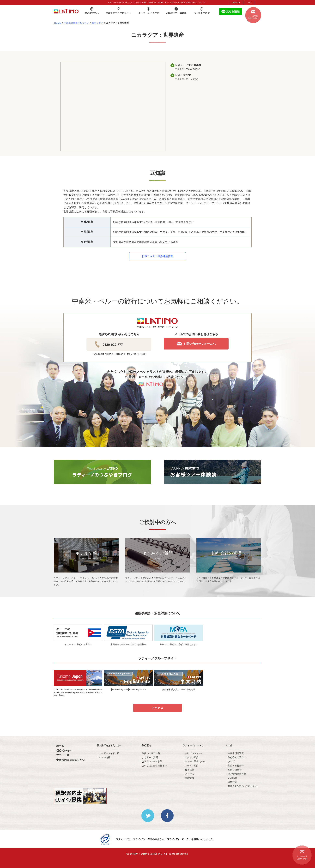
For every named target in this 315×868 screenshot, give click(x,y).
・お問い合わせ (234, 770)
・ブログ (230, 761)
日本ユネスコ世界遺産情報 (157, 256)
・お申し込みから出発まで (153, 766)
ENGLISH (236, 3)
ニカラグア (97, 23)
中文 (250, 3)
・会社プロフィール (193, 753)
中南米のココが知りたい (76, 23)
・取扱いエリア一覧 (150, 753)
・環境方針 (231, 782)
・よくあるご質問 (149, 757)
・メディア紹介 (191, 766)
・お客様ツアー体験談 (151, 761)
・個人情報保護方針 (236, 774)
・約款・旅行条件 (235, 766)
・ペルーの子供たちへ (194, 761)
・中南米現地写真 (235, 753)
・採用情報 (188, 778)
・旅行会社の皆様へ (236, 757)
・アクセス (188, 774)
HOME (58, 23)
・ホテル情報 (103, 757)
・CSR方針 (231, 778)
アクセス (157, 708)
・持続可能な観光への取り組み (242, 786)
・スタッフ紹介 (191, 757)
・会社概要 (188, 770)
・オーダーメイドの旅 (108, 753)
